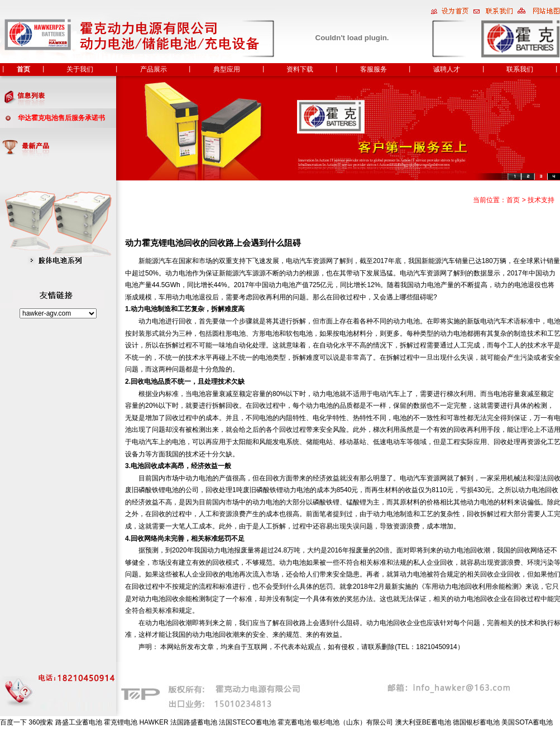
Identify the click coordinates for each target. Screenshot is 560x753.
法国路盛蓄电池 (194, 722)
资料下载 (300, 69)
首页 (23, 69)
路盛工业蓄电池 (79, 722)
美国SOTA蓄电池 (527, 722)
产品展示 (154, 69)
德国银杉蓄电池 (476, 722)
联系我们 (520, 69)
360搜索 (41, 722)
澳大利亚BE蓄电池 (423, 722)
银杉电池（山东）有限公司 (353, 722)
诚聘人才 (447, 69)
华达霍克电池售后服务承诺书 (61, 118)
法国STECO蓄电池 (247, 722)
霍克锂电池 (121, 722)
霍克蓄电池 (294, 722)
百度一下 (13, 722)
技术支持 (541, 200)
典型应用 (227, 69)
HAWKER (154, 722)
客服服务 (374, 69)
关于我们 (80, 69)
